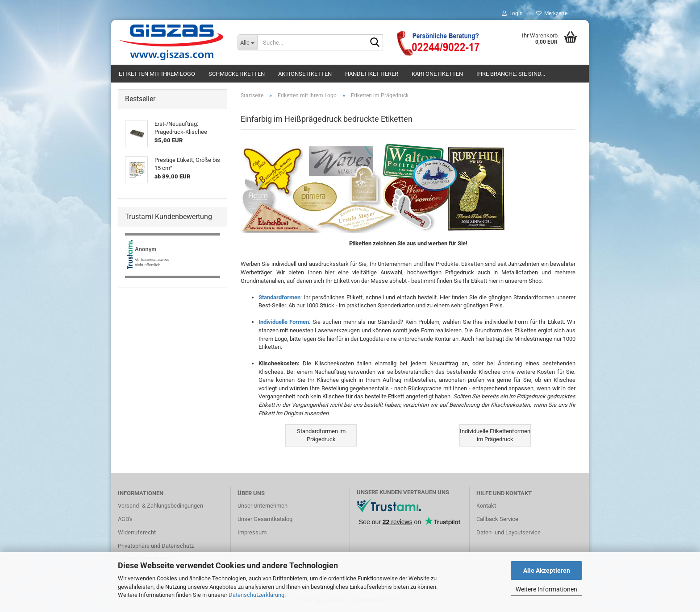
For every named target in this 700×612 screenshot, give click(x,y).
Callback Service (497, 519)
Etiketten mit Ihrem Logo (157, 74)
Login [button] (512, 13)
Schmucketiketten (237, 74)
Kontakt (486, 506)
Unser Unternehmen (262, 506)
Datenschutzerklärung (256, 595)
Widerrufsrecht (137, 532)
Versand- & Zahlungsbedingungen (160, 506)
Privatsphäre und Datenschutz (156, 546)
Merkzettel (552, 13)
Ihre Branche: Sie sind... (511, 74)
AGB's (125, 519)
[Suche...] (247, 42)
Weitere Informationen (546, 589)
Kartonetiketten (437, 74)
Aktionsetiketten (305, 74)
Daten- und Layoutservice (508, 532)
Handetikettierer (372, 74)
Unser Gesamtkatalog (265, 519)
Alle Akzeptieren (547, 571)
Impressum (252, 532)
